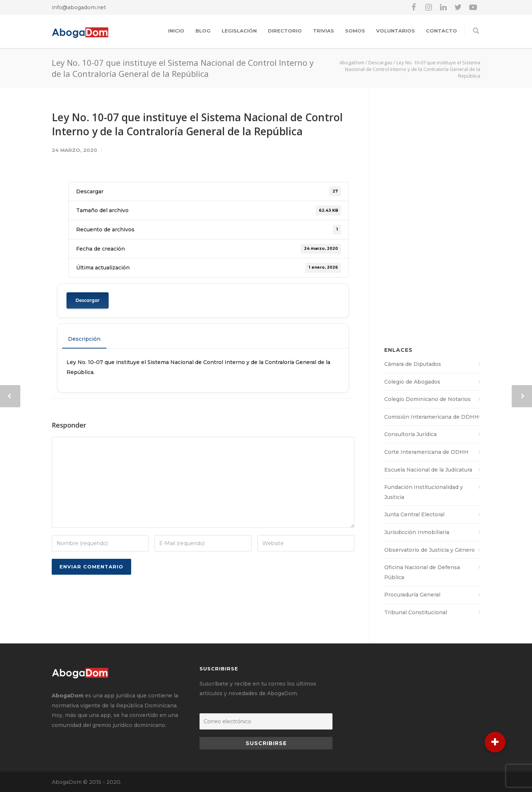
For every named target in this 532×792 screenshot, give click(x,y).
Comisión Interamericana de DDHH (432, 417)
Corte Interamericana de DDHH (426, 452)
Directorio (285, 31)
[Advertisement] (432, 221)
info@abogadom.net (79, 7)
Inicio (176, 31)
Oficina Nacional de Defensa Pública (422, 572)
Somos (355, 31)
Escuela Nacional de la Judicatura (428, 470)
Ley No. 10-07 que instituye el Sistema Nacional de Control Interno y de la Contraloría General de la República (197, 124)
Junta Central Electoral (414, 514)
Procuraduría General (412, 595)
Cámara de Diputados (413, 364)
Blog (203, 31)
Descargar (88, 300)
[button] (495, 742)
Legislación (239, 31)
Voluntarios (395, 31)
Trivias (323, 31)
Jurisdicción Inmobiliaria (417, 532)
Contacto (441, 31)
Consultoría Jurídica (410, 434)
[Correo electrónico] (266, 721)
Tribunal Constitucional (416, 612)
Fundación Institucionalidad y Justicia (424, 492)
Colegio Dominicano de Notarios (427, 399)
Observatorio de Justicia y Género (429, 550)
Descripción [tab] (84, 339)
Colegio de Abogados (412, 382)
